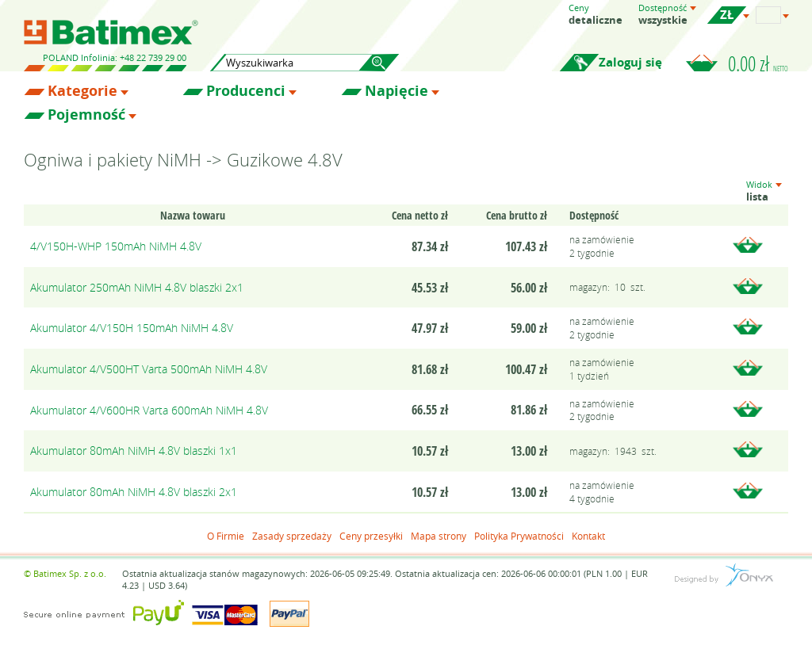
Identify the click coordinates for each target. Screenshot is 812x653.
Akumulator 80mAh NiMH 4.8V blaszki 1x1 (134, 451)
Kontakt (588, 536)
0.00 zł (758, 63)
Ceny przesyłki (371, 536)
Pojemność (86, 115)
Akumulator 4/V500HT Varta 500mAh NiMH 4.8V (149, 369)
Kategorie (82, 91)
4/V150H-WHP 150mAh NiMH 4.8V (116, 246)
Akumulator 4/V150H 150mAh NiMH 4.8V (132, 328)
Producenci (246, 91)
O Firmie (226, 536)
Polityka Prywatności (519, 536)
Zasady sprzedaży (292, 536)
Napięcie (396, 91)
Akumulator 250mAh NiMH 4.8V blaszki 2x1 (137, 287)
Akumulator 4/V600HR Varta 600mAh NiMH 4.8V (149, 410)
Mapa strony (439, 536)
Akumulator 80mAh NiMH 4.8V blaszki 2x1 (134, 492)
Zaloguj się (630, 62)
